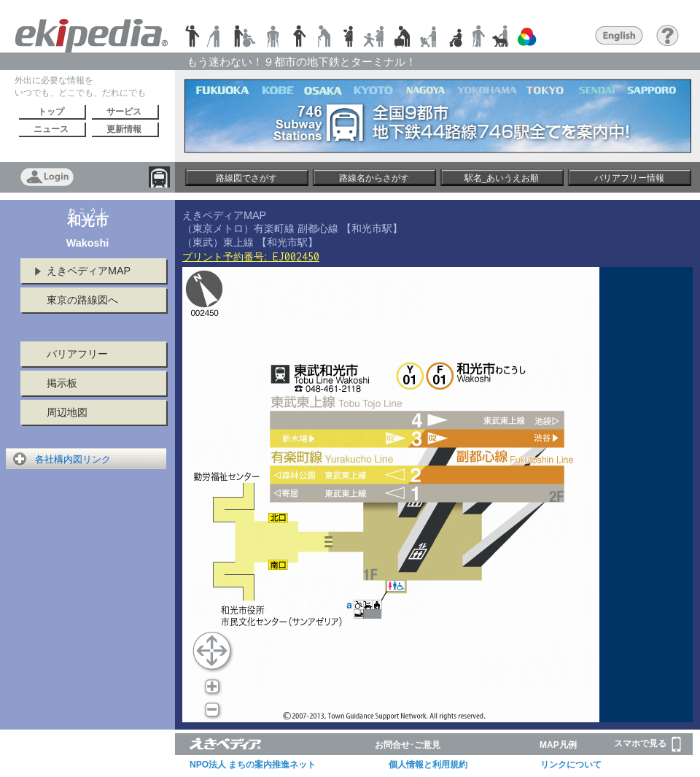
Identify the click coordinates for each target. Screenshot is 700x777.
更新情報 (124, 129)
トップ (51, 112)
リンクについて (571, 765)
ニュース (51, 129)
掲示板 (62, 383)
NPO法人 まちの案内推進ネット (253, 765)
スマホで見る (647, 744)
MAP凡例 (558, 745)
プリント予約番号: (251, 257)
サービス (124, 112)
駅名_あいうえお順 (502, 178)
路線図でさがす (246, 178)
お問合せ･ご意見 (408, 745)
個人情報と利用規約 (428, 765)
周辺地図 (67, 412)
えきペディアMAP (89, 271)
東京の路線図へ (82, 300)
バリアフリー (77, 354)
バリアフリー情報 (629, 178)
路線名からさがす (374, 178)
